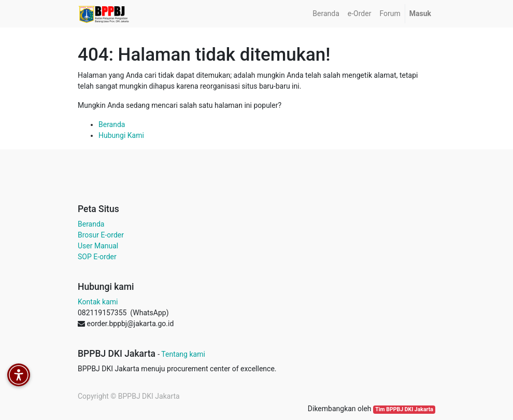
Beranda (112, 124)
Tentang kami (183, 354)
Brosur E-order (101, 235)
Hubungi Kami (121, 135)
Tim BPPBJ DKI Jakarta (404, 409)
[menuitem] (326, 14)
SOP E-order (97, 257)
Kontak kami (98, 302)
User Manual (98, 246)
